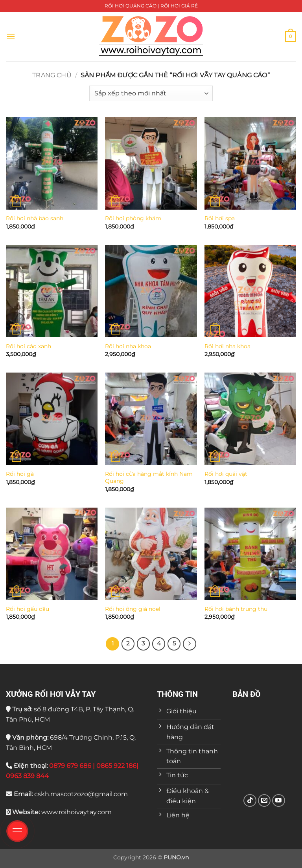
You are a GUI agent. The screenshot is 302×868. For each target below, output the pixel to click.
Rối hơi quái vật (226, 474)
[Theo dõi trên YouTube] (279, 801)
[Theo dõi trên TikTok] (250, 801)
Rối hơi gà (20, 474)
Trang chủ (52, 75)
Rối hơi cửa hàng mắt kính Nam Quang (149, 478)
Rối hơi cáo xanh (29, 346)
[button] (11, 36)
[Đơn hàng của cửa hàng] (151, 93)
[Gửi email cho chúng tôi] (264, 801)
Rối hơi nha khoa (128, 346)
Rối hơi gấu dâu (28, 609)
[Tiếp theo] (190, 644)
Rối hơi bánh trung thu (236, 609)
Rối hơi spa (220, 218)
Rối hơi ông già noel (133, 609)
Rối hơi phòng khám (133, 218)
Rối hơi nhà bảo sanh (35, 218)
